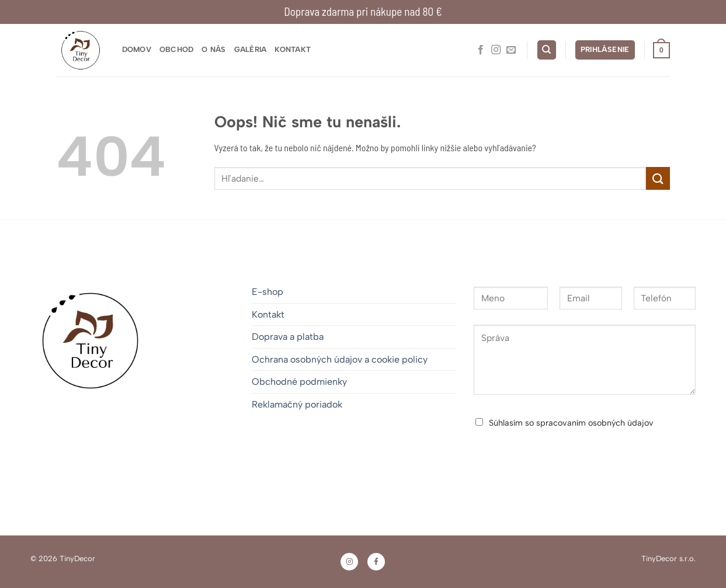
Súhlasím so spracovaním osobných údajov (571, 423)
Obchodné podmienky (299, 382)
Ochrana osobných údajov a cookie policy (340, 359)
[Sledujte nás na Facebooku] (481, 50)
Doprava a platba (288, 337)
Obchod (177, 49)
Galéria (251, 49)
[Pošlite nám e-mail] (511, 50)
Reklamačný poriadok (297, 404)
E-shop (268, 292)
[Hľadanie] (547, 50)
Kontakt (293, 49)
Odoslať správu (527, 453)
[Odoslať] (658, 178)
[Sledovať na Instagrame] (496, 50)
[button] (605, 50)
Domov (137, 49)
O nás (213, 49)
